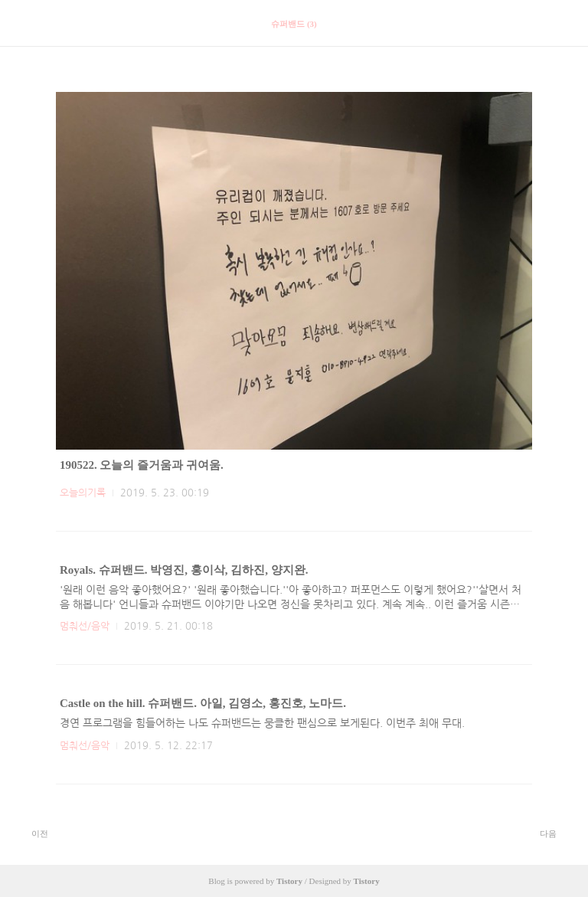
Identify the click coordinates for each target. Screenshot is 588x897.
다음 (556, 833)
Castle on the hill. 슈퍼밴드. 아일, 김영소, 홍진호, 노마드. (203, 703)
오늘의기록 (83, 493)
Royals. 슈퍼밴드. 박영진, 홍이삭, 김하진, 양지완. (184, 570)
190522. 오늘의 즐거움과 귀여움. (142, 465)
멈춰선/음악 (85, 626)
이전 (32, 833)
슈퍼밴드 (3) (294, 24)
